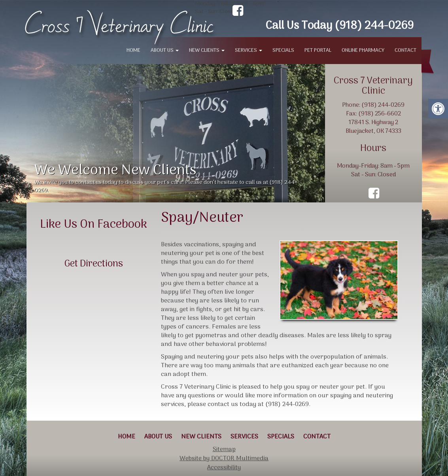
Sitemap (224, 450)
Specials (283, 50)
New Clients (207, 50)
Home (133, 50)
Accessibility (224, 468)
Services (249, 50)
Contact (405, 50)
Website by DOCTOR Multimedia (224, 459)
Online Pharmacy (363, 50)
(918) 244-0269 (374, 26)
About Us (165, 50)
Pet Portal (318, 50)
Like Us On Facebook (94, 225)
